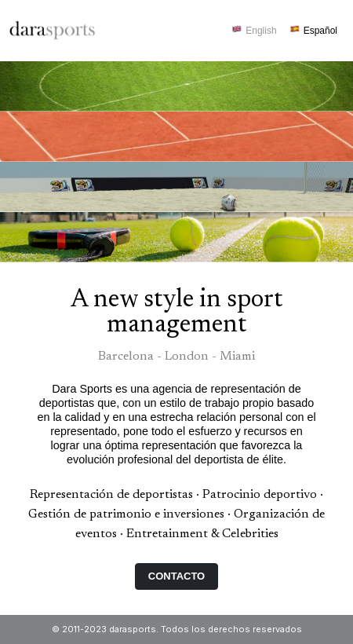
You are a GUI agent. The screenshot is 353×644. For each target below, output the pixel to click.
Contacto (176, 576)
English (261, 31)
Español (320, 31)
